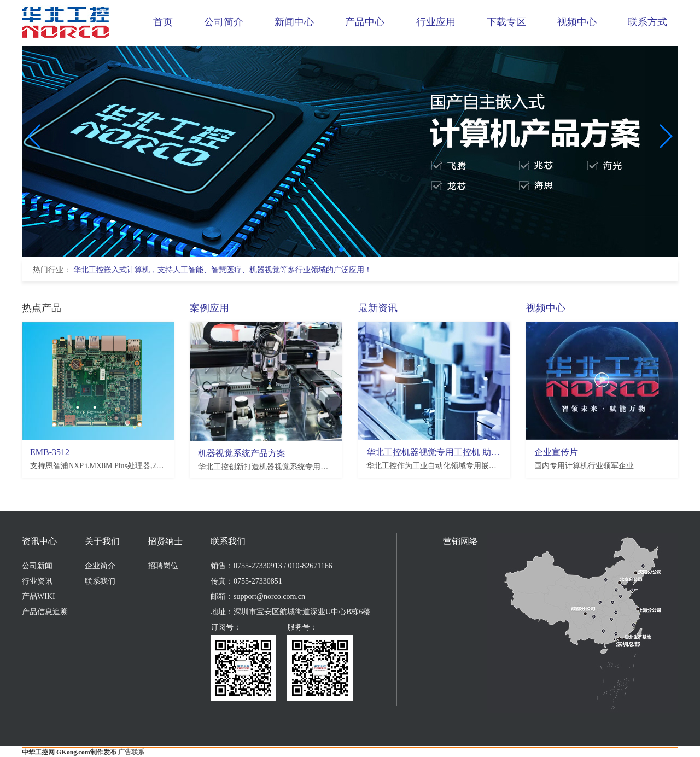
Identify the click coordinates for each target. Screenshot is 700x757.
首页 (163, 22)
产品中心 (365, 22)
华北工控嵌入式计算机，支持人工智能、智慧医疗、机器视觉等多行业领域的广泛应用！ (223, 270)
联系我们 (100, 581)
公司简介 (224, 22)
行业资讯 (37, 581)
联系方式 (647, 22)
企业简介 (100, 566)
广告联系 (131, 752)
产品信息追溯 (45, 612)
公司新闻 (37, 566)
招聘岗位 (163, 566)
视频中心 (577, 22)
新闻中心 (294, 22)
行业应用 (436, 22)
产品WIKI (39, 596)
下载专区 (506, 22)
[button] (341, 249)
